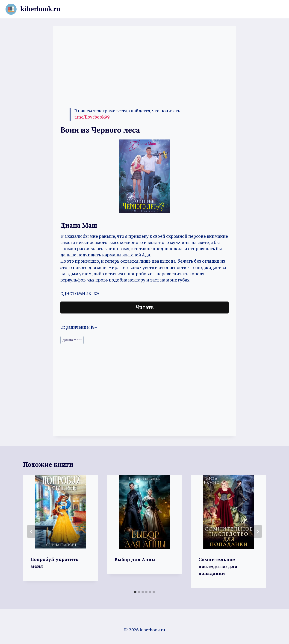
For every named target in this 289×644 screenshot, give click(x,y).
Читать (145, 307)
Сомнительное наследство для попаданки (218, 566)
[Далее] (258, 531)
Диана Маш (72, 340)
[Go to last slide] (31, 531)
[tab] (135, 592)
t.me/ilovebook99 (92, 117)
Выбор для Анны (135, 559)
